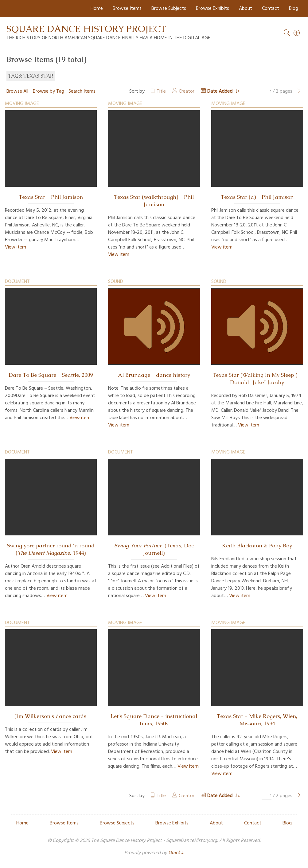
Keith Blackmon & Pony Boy (257, 546)
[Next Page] (299, 91)
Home (97, 9)
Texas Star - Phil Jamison (51, 197)
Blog (294, 9)
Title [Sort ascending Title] (161, 91)
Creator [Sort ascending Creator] (187, 91)
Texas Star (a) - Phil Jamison (257, 197)
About (246, 9)
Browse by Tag (49, 91)
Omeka (176, 853)
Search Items (82, 91)
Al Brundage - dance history (154, 375)
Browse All (17, 91)
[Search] (297, 33)
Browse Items (127, 9)
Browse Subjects (169, 9)
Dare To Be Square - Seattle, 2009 (51, 375)
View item (16, 247)
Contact (271, 9)
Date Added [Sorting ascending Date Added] (220, 91)
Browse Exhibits (212, 9)
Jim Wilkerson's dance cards (51, 716)
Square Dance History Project (86, 29)
